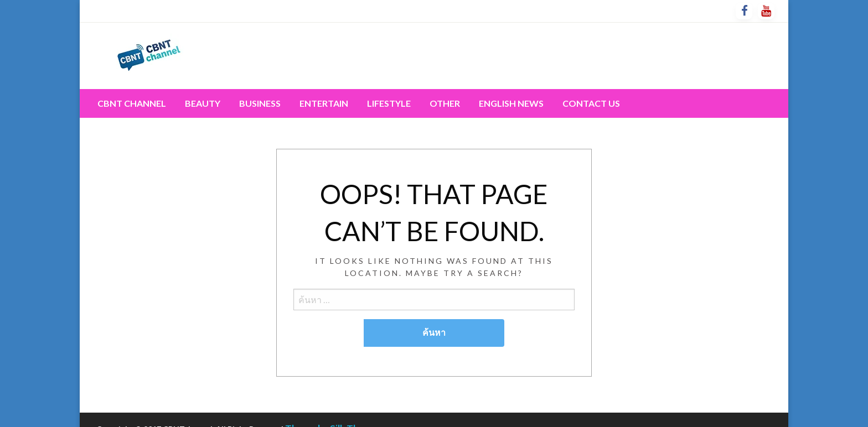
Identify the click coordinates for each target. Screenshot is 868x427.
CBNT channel (132, 103)
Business (260, 103)
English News (511, 103)
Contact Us (591, 103)
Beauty (203, 103)
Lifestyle (389, 103)
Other (445, 103)
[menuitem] (132, 103)
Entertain (324, 103)
